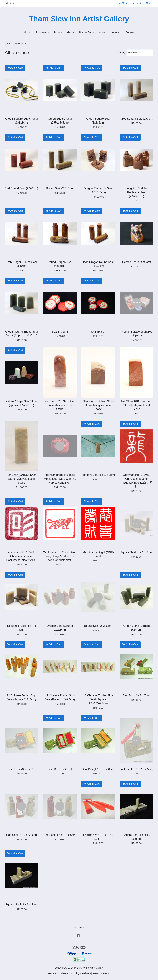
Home (27, 32)
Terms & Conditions (58, 973)
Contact (130, 32)
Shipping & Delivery (81, 973)
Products (42, 32)
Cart (151, 3)
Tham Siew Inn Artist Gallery (79, 19)
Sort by (121, 52)
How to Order (86, 32)
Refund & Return (102, 973)
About (102, 32)
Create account (134, 3)
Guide (71, 32)
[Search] (14, 3)
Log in (118, 3)
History (58, 32)
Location (116, 32)
